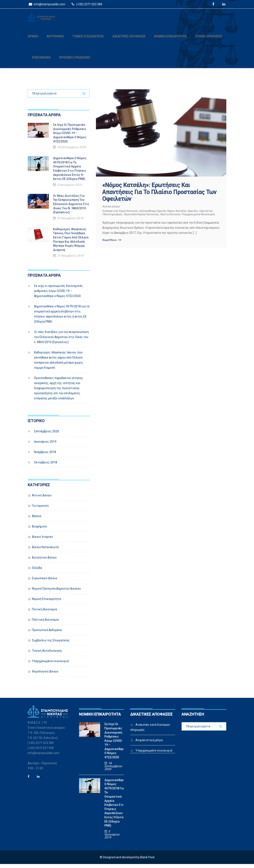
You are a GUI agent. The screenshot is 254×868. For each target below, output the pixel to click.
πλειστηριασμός (130, 218)
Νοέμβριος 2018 (45, 456)
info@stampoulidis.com (46, 4)
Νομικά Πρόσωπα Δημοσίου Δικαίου (56, 593)
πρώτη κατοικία (195, 218)
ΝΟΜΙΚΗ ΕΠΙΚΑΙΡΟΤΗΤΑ (170, 40)
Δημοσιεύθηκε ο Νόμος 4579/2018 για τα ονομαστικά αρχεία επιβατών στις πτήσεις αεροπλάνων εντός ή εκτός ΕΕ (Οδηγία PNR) (70, 173)
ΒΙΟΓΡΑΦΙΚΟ (55, 40)
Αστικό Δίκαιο (112, 210)
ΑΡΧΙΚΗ (33, 40)
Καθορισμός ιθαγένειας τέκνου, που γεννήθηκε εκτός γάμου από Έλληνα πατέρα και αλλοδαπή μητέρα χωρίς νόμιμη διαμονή (71, 244)
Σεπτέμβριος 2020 (46, 435)
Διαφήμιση (39, 530)
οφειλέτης (110, 218)
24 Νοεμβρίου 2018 (70, 222)
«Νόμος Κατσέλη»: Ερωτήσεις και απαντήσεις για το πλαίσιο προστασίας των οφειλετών (159, 196)
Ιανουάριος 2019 (45, 446)
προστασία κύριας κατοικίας (163, 218)
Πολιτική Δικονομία (45, 624)
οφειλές (203, 215)
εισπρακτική (111, 215)
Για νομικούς (40, 510)
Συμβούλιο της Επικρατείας (51, 644)
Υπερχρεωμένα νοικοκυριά (50, 665)
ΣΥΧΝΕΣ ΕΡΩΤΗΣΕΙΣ (209, 40)
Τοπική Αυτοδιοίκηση (47, 655)
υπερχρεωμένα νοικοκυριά (121, 221)
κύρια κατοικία (131, 215)
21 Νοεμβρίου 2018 (70, 260)
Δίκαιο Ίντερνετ (42, 541)
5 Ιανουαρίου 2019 (69, 189)
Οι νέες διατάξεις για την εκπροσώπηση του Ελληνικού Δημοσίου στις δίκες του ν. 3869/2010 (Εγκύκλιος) (71, 208)
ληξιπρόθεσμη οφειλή (158, 215)
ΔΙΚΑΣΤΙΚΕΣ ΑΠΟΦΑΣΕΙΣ (129, 40)
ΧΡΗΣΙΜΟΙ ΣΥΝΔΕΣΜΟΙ (75, 62)
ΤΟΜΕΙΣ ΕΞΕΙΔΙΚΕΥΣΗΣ (88, 40)
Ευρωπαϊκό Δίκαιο (45, 582)
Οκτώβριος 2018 (46, 466)
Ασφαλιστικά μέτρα (149, 744)
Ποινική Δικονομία (44, 613)
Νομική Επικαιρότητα (46, 603)
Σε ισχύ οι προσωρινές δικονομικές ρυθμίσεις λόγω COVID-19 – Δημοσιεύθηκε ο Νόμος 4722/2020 (70, 137)
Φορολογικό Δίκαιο (45, 675)
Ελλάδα (37, 572)
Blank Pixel (147, 861)
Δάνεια (37, 520)
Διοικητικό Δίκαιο (44, 561)
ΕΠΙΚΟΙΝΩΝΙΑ (41, 62)
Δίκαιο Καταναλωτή (45, 551)
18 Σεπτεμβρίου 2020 (71, 151)
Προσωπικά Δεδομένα (47, 634)
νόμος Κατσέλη (185, 215)
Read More (112, 247)
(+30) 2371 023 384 (86, 4)
